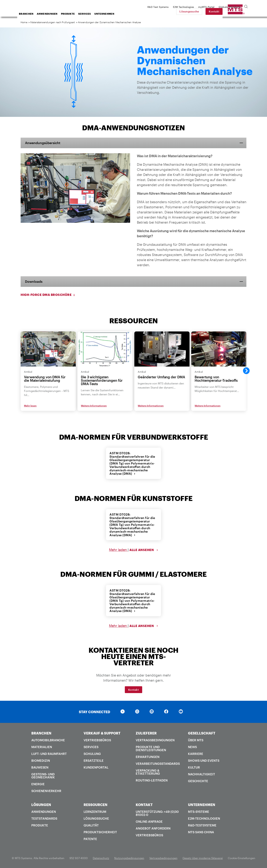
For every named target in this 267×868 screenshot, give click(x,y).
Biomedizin (41, 760)
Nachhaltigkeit (202, 773)
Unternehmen (132, 14)
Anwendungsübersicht (44, 143)
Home (24, 22)
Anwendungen (74, 14)
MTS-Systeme (199, 811)
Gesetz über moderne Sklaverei (203, 857)
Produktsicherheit (100, 831)
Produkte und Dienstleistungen (151, 748)
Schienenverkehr (46, 790)
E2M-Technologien (204, 818)
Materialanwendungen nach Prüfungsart (53, 22)
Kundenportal (96, 767)
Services (112, 14)
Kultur (194, 767)
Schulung (92, 753)
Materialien (42, 746)
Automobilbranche (48, 739)
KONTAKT (144, 804)
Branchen (53, 14)
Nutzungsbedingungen (129, 857)
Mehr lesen (30, 406)
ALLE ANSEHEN (144, 550)
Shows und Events (204, 760)
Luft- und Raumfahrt (49, 753)
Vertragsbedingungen (155, 739)
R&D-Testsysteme (202, 825)
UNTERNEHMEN (202, 804)
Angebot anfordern (153, 828)
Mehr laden (118, 549)
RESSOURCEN (96, 804)
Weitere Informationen (94, 406)
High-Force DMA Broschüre (48, 295)
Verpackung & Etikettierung (148, 771)
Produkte (95, 14)
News (192, 746)
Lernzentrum (95, 811)
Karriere (196, 753)
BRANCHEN (41, 732)
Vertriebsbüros (97, 739)
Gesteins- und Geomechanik (43, 775)
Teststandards (44, 818)
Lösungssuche (213, 11)
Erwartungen (148, 756)
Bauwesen (40, 767)
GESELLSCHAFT (202, 732)
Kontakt (238, 11)
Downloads (35, 282)
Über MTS (196, 739)
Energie (38, 783)
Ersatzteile (94, 760)
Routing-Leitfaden (152, 780)
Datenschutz (101, 857)
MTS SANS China (201, 831)
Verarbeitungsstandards (158, 763)
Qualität (91, 825)
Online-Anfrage (149, 821)
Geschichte (198, 780)
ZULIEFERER (146, 732)
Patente (90, 838)
